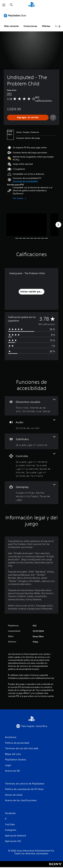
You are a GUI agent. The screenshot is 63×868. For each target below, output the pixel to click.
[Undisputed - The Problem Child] (26, 225)
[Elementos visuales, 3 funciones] (32, 406)
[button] (25, 181)
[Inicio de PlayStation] (32, 5)
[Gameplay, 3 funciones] (32, 493)
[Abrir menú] (4, 5)
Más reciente (11, 26)
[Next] (58, 225)
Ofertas (46, 26)
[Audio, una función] (32, 424)
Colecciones (30, 26)
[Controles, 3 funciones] (32, 465)
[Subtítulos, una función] (32, 441)
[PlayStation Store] (16, 15)
